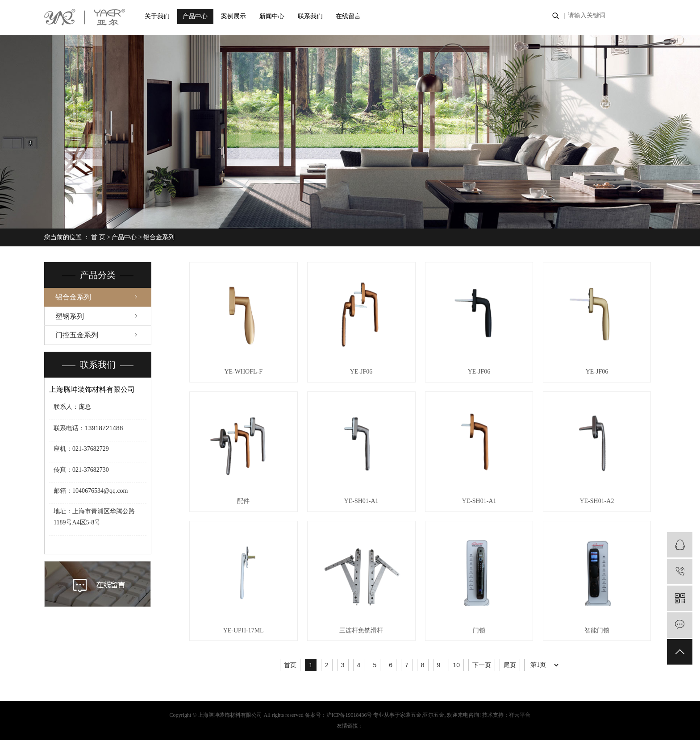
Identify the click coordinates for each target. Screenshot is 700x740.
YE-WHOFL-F (243, 372)
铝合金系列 (159, 237)
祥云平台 (520, 715)
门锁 (479, 630)
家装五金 (411, 715)
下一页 (482, 665)
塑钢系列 (70, 316)
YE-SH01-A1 (361, 501)
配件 (243, 501)
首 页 (98, 237)
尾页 (510, 665)
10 (456, 665)
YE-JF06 (361, 372)
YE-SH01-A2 (597, 501)
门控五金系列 (77, 335)
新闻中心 (272, 16)
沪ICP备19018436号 (349, 715)
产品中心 (195, 16)
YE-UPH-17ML (244, 630)
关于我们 (157, 16)
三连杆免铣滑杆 (361, 630)
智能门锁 (597, 630)
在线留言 (348, 16)
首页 (290, 665)
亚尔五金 (433, 715)
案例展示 (233, 16)
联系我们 (310, 16)
